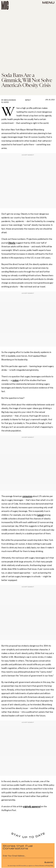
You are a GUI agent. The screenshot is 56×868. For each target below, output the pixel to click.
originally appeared (32, 806)
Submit (49, 862)
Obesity (12, 243)
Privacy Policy (50, 866)
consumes (27, 496)
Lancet (41, 515)
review (15, 380)
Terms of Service (40, 866)
